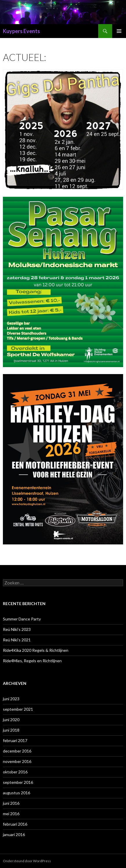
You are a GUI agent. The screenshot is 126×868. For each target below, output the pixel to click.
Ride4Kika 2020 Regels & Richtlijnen (36, 650)
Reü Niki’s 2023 (17, 629)
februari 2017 (15, 740)
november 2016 (17, 761)
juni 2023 (11, 699)
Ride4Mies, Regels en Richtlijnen (32, 661)
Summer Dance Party (22, 619)
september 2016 (18, 782)
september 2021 (18, 709)
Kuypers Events (21, 31)
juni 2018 (11, 730)
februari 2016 (15, 824)
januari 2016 (14, 834)
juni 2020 (11, 720)
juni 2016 (11, 803)
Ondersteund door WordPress (27, 861)
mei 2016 (11, 814)
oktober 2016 (15, 772)
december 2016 (17, 751)
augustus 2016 (17, 793)
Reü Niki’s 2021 (17, 640)
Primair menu (119, 31)
